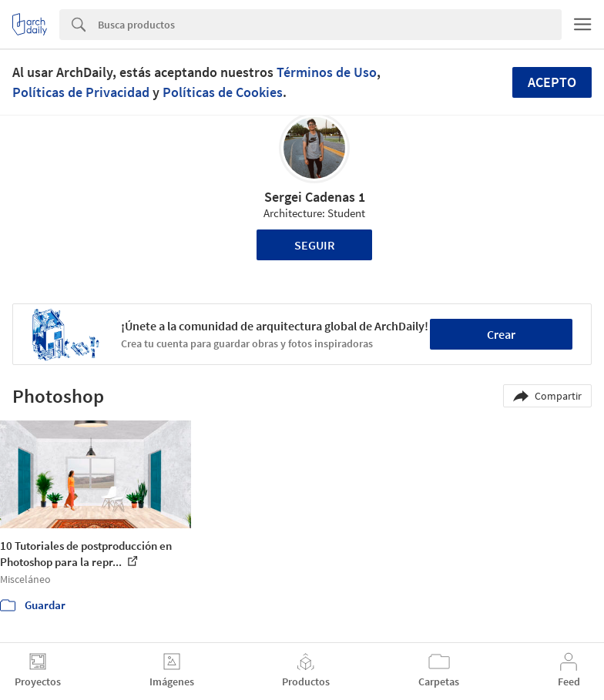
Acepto (552, 82)
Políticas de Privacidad (81, 92)
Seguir (315, 245)
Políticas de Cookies (223, 92)
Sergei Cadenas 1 (315, 197)
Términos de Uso (327, 72)
